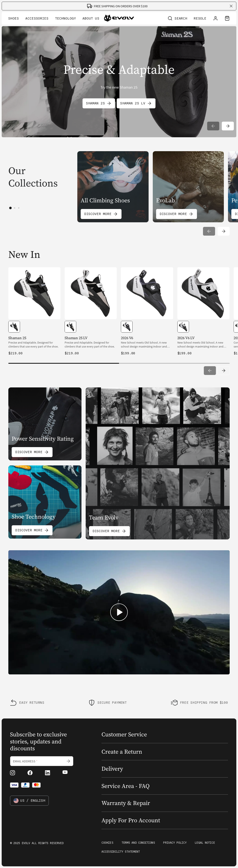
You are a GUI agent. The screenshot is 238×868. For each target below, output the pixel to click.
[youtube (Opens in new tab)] (65, 773)
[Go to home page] (119, 19)
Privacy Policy (175, 843)
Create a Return (122, 752)
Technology (65, 18)
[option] (14, 327)
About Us (91, 18)
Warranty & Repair (126, 803)
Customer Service (124, 734)
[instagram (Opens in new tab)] (13, 773)
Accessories (37, 18)
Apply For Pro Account (131, 820)
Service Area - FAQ (126, 786)
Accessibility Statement (121, 852)
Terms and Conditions (138, 843)
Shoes (14, 18)
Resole (200, 18)
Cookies (107, 843)
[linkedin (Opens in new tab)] (48, 773)
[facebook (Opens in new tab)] (30, 773)
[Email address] (42, 761)
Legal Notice (205, 843)
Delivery (112, 769)
